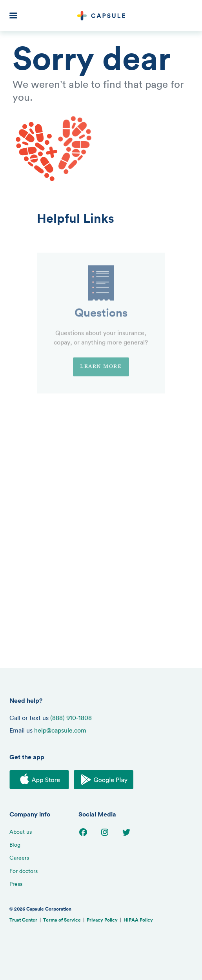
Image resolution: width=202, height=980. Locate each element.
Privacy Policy (102, 920)
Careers (19, 857)
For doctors (24, 871)
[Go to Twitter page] (126, 835)
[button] (18, 16)
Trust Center (23, 920)
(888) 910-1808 (71, 718)
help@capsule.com (60, 730)
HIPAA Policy (138, 920)
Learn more (101, 381)
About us (21, 832)
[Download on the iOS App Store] (39, 781)
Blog (15, 845)
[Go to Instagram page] (105, 835)
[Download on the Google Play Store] (104, 781)
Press (16, 884)
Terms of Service (62, 920)
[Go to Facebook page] (83, 835)
